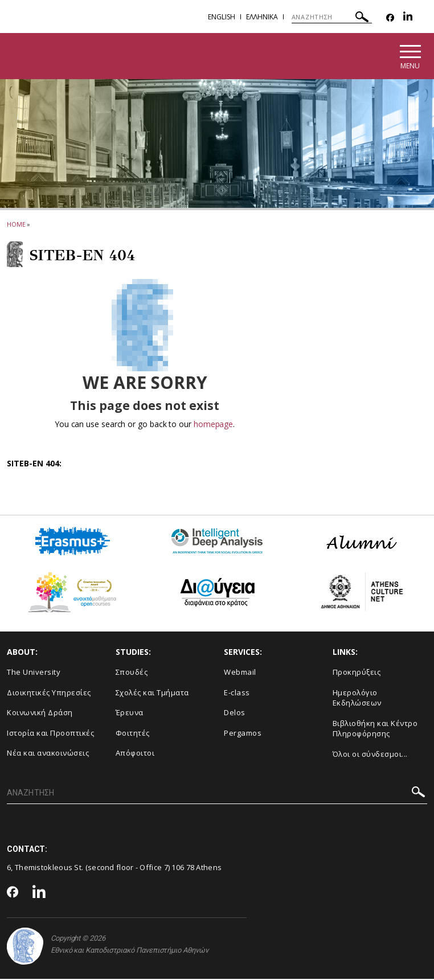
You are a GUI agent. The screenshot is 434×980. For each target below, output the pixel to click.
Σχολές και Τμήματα (152, 693)
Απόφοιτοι (135, 754)
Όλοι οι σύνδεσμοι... (370, 755)
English (222, 17)
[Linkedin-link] (408, 18)
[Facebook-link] (390, 18)
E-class (237, 693)
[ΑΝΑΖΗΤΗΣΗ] (332, 17)
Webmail (240, 673)
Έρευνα (130, 714)
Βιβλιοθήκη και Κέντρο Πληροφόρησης (375, 729)
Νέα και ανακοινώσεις (48, 754)
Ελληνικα (262, 17)
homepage (213, 425)
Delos (235, 714)
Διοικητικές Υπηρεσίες (49, 693)
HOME (16, 225)
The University (34, 673)
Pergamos (243, 733)
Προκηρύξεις (357, 673)
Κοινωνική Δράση (40, 714)
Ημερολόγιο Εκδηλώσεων (357, 698)
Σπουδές (132, 673)
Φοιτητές (133, 733)
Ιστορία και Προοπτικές (50, 733)
